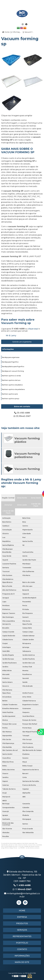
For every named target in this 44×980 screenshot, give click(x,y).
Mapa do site (22, 962)
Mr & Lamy (11, 336)
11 (22, 885)
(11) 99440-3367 (22, 416)
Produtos (22, 923)
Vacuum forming (27, 469)
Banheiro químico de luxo (11, 380)
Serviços (22, 930)
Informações (8, 349)
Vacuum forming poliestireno (27, 455)
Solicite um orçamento (22, 342)
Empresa (22, 917)
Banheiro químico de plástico (12, 385)
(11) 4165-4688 (22, 413)
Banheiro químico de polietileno (13, 389)
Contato (22, 949)
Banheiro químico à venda (11, 376)
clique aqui (33, 329)
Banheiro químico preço (11, 399)
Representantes (22, 936)
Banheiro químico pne (10, 394)
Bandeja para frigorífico (10, 362)
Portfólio (22, 943)
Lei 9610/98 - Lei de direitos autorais (29, 848)
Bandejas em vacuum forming (13, 371)
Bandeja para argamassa (11, 357)
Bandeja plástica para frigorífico (13, 367)
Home (22, 911)
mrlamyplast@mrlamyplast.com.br (22, 895)
